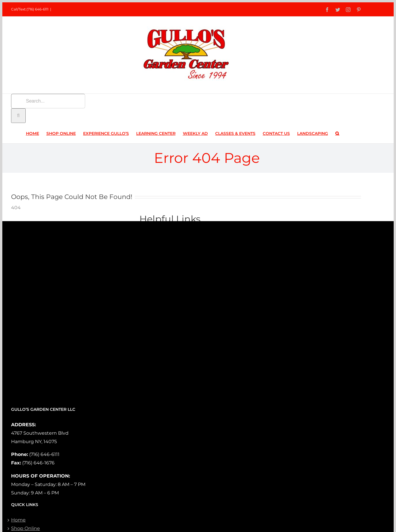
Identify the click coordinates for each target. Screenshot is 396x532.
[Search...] (48, 101)
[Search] (18, 116)
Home (18, 520)
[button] (337, 133)
